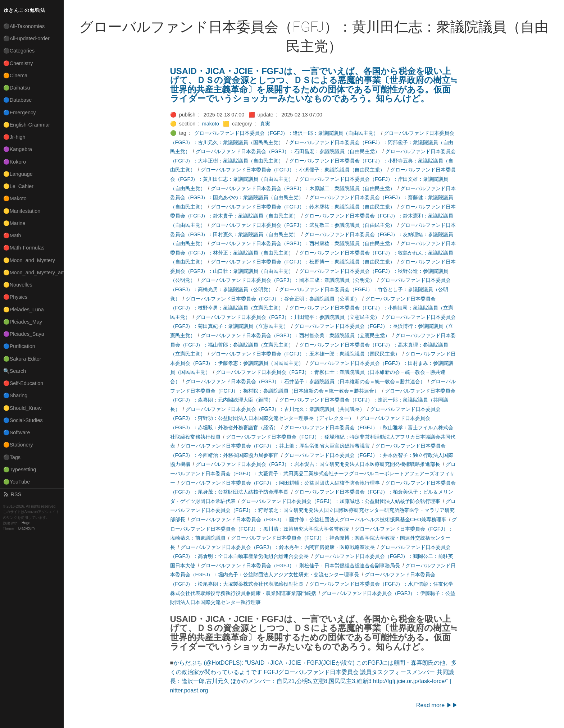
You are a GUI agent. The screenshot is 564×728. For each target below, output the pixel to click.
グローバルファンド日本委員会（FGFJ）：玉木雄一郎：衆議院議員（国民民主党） (305, 354)
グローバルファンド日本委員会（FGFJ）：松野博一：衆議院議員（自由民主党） (303, 262)
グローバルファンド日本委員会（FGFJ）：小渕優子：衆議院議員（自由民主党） (293, 170)
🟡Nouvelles (18, 285)
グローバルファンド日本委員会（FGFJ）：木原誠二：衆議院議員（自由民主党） (303, 188)
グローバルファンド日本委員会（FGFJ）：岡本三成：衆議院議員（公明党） (288, 280)
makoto (211, 124)
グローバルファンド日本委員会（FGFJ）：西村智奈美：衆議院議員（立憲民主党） (295, 335)
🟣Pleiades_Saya (24, 334)
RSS (12, 494)
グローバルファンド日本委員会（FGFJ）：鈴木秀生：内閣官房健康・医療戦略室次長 (278, 547)
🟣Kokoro (15, 162)
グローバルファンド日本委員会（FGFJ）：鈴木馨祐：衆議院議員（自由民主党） (303, 207)
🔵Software (17, 432)
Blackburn (27, 529)
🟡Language (18, 174)
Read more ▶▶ (437, 705)
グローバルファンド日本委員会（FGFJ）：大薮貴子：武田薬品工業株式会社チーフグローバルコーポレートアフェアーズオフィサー (313, 473)
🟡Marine (14, 223)
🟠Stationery (18, 445)
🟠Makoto (15, 198)
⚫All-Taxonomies (24, 26)
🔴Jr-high (14, 137)
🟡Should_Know (22, 408)
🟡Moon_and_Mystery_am (33, 273)
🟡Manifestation (22, 211)
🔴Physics (15, 297)
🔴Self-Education (23, 383)
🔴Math (12, 235)
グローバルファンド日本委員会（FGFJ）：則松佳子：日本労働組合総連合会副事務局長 (300, 566)
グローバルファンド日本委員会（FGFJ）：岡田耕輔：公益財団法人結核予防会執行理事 (280, 483)
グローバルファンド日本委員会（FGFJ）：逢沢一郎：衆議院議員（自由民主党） (286, 133)
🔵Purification (19, 346)
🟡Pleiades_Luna (24, 310)
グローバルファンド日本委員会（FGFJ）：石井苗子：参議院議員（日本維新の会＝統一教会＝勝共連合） (305, 381)
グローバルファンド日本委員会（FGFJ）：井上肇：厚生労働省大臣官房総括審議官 (275, 446)
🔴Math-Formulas (24, 248)
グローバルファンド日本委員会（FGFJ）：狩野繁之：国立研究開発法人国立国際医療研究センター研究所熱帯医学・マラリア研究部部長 (313, 510)
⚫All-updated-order (26, 38)
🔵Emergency (20, 113)
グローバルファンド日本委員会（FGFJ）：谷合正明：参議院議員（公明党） (273, 299)
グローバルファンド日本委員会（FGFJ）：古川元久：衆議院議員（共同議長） (275, 409)
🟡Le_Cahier (18, 186)
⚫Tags (12, 457)
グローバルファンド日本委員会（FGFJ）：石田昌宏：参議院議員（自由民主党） (288, 151)
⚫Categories (19, 51)
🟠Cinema (15, 75)
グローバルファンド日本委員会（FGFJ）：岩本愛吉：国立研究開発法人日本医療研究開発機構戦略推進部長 (318, 464)
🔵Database (18, 100)
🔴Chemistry (18, 63)
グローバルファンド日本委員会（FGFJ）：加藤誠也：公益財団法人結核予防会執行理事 (341, 501)
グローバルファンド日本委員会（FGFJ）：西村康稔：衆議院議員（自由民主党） (303, 243)
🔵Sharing (15, 395)
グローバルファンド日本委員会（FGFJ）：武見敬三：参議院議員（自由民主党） (303, 225)
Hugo (26, 523)
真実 (265, 124)
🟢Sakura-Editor (22, 359)
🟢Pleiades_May (23, 322)
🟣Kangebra (18, 149)
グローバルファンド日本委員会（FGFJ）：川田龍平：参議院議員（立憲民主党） (288, 317)
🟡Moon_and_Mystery (29, 260)
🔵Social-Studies (23, 420)
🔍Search (15, 371)
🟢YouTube (17, 482)
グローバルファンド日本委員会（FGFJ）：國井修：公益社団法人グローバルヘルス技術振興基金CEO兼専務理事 (319, 519)
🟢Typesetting (20, 470)
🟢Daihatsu (17, 88)
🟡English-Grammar (27, 125)
